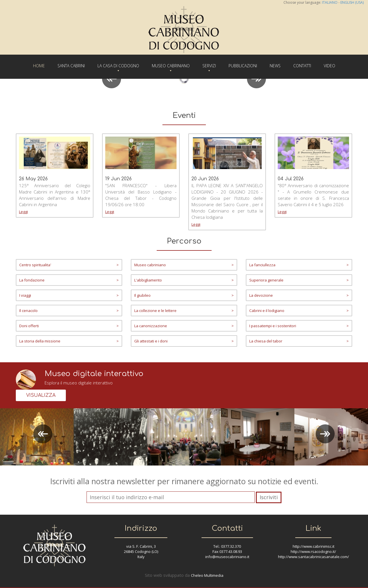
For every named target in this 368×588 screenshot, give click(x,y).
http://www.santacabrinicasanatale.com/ (314, 557)
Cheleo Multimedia (207, 575)
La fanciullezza (299, 265)
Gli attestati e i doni (184, 341)
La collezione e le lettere (184, 311)
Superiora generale (299, 280)
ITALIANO (330, 2)
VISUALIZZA (41, 395)
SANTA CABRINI (71, 66)
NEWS (275, 66)
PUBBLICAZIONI (243, 66)
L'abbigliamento (184, 280)
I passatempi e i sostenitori (299, 326)
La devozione (299, 295)
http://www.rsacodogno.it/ (313, 551)
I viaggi (69, 295)
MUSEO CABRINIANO (171, 66)
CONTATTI (302, 66)
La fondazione (69, 280)
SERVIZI (209, 66)
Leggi (23, 212)
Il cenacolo (69, 311)
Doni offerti (69, 326)
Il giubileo (184, 295)
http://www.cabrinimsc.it (314, 546)
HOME (39, 66)
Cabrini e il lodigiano (299, 311)
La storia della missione (69, 341)
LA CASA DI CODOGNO (118, 66)
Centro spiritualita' (69, 265)
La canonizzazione (184, 326)
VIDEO (329, 66)
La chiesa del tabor (299, 341)
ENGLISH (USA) (352, 2)
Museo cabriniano (184, 265)
